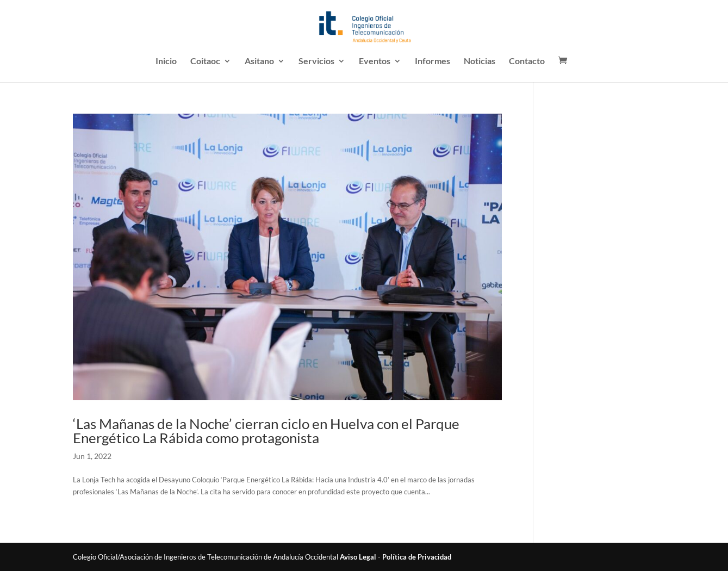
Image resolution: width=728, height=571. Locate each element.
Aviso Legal (358, 557)
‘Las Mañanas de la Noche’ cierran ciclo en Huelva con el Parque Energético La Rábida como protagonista (266, 431)
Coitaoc (205, 61)
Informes (433, 61)
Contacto (527, 61)
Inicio (166, 61)
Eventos (375, 61)
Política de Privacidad (417, 557)
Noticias (480, 61)
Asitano (259, 61)
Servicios (316, 61)
